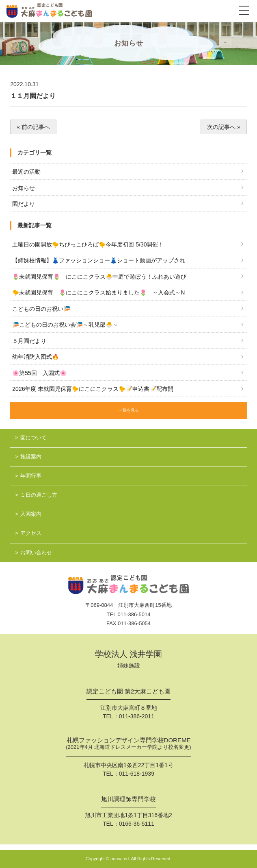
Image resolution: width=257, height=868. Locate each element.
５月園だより (29, 341)
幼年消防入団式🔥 (36, 357)
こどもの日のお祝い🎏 (41, 309)
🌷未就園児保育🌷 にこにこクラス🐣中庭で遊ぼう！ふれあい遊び (99, 277)
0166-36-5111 (137, 824)
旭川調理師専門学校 (128, 799)
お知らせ (24, 188)
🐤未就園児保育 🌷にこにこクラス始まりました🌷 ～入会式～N (98, 292)
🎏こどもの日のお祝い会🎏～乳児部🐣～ (65, 325)
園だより (24, 204)
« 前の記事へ (33, 127)
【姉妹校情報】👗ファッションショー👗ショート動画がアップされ (99, 260)
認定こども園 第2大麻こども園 (129, 691)
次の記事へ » (224, 127)
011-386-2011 (137, 716)
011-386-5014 (134, 614)
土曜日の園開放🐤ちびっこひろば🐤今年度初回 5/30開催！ (88, 244)
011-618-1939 (137, 774)
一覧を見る (129, 410)
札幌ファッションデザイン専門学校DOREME (128, 744)
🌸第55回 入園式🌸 (39, 373)
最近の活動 (26, 172)
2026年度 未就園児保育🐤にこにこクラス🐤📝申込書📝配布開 (93, 389)
